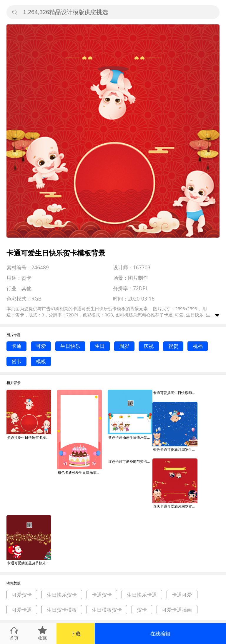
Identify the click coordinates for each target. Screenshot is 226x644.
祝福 (198, 346)
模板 (41, 361)
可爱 (41, 346)
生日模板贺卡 (107, 610)
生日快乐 (70, 346)
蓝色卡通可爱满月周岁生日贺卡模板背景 (175, 449)
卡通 (16, 346)
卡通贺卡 (102, 595)
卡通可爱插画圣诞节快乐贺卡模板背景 (29, 563)
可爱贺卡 (22, 595)
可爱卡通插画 (177, 610)
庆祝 (149, 346)
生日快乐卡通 (142, 595)
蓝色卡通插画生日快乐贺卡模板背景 (130, 437)
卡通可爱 (182, 595)
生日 (100, 346)
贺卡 (16, 361)
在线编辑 (160, 634)
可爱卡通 (22, 610)
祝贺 (173, 346)
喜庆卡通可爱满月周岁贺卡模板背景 (175, 506)
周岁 (124, 346)
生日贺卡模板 (62, 610)
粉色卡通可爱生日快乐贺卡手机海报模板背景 (80, 472)
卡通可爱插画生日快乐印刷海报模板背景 (175, 393)
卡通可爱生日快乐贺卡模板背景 (29, 437)
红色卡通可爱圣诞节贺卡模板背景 (130, 462)
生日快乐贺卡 (62, 595)
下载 (76, 634)
